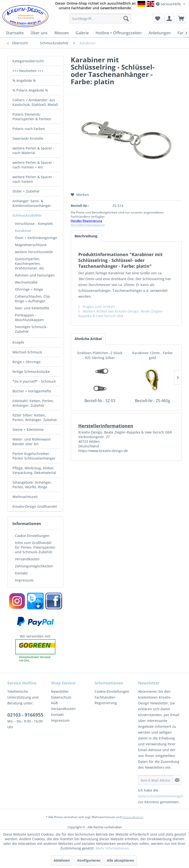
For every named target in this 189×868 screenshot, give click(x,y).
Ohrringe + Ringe (29, 289)
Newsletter (60, 691)
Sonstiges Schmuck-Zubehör (31, 329)
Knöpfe (18, 342)
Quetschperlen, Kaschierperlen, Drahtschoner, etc (30, 263)
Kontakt (21, 573)
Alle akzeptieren (120, 860)
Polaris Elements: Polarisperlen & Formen (32, 117)
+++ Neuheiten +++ (28, 71)
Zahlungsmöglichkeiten (34, 566)
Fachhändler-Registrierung (106, 700)
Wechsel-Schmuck (27, 352)
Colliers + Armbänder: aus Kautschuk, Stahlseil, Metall (35, 102)
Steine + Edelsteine (28, 429)
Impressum (24, 580)
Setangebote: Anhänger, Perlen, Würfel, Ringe (32, 485)
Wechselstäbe (26, 282)
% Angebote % (24, 80)
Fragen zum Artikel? (97, 307)
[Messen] (62, 33)
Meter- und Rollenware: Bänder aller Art (32, 442)
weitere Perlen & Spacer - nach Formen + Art (33, 165)
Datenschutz (61, 697)
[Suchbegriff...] (100, 18)
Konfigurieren (89, 860)
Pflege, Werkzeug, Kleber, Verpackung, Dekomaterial (34, 470)
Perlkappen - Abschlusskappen (29, 317)
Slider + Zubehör (26, 191)
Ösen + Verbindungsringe (36, 238)
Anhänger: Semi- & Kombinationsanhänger (32, 203)
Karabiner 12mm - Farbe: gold (153, 355)
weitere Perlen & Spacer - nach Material (33, 150)
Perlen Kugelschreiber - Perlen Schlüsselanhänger (34, 456)
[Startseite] (15, 33)
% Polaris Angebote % (30, 90)
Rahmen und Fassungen (35, 275)
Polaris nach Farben (29, 129)
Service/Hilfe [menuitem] (169, 4)
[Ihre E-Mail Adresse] (155, 780)
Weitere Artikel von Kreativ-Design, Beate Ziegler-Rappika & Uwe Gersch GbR (121, 314)
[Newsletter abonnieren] (177, 780)
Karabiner (23, 231)
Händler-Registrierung (86, 221)
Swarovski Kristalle (28, 138)
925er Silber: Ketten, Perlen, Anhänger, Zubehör (35, 417)
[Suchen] (126, 18)
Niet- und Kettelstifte (32, 308)
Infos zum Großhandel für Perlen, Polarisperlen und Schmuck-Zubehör (35, 547)
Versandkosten (27, 559)
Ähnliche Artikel (88, 339)
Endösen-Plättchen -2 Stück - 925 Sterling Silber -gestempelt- (100, 355)
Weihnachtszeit (25, 497)
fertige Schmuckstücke (31, 372)
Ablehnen (62, 860)
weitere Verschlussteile (34, 252)
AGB (54, 703)
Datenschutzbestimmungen (161, 796)
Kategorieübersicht (28, 61)
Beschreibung (86, 236)
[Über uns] (39, 33)
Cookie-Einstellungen (32, 536)
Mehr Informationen (112, 848)
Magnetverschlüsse (31, 245)
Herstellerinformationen (88, 225)
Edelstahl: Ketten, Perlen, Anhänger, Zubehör (33, 403)
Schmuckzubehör (27, 215)
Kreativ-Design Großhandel (35, 506)
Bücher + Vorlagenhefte (32, 391)
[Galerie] (82, 33)
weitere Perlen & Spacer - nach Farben (33, 179)
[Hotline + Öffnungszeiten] (119, 33)
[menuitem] (100, 18)
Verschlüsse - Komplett (34, 224)
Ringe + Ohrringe (26, 362)
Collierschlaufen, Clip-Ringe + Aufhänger (33, 299)
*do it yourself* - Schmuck (34, 381)
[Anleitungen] (160, 33)
